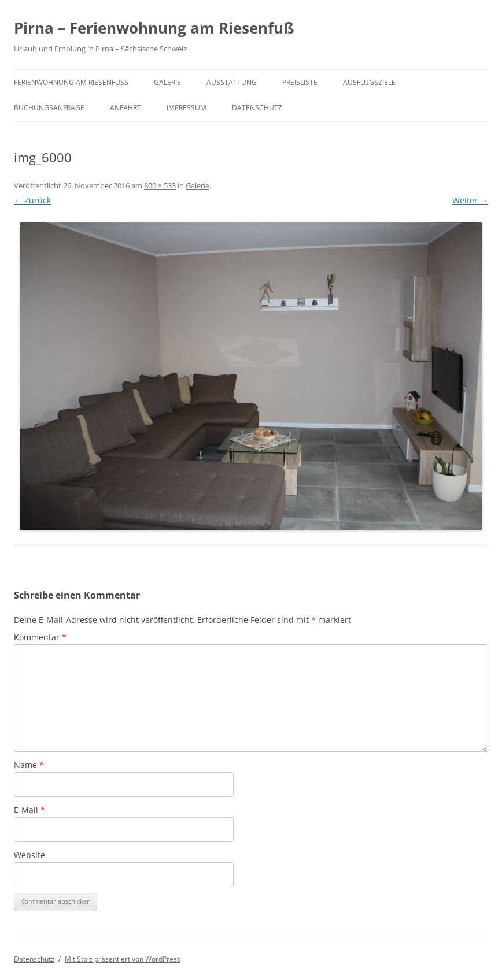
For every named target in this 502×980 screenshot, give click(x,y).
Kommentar (40, 637)
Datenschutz (257, 108)
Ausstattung (232, 82)
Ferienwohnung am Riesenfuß (71, 82)
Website (29, 855)
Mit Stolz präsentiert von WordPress (123, 959)
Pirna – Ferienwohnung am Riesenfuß (154, 28)
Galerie (167, 82)
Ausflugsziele (369, 82)
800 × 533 (160, 185)
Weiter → (470, 200)
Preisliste (300, 82)
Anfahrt (125, 108)
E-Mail (29, 810)
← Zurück (32, 200)
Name (29, 765)
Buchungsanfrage (49, 108)
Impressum (187, 108)
